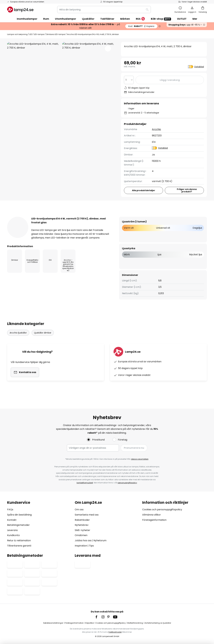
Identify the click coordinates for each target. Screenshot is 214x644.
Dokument (123, 217)
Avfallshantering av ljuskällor (158, 623)
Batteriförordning (135, 623)
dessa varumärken (140, 459)
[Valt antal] (129, 80)
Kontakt (12, 520)
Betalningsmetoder (18, 525)
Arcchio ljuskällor (18, 338)
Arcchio (157, 129)
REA (140, 19)
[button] (108, 49)
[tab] (22, 217)
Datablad (199, 67)
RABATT (141, 26)
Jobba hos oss (83, 540)
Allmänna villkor (152, 515)
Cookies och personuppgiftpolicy (111, 623)
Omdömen (81, 535)
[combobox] (104, 10)
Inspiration (81, 546)
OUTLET (182, 19)
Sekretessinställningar (53, 623)
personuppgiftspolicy (127, 483)
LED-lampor (39, 34)
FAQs (10, 509)
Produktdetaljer (56, 217)
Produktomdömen (92, 217)
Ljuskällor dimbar (43, 338)
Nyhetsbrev (82, 525)
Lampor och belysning (17, 34)
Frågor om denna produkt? (187, 190)
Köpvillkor (90, 623)
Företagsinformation (154, 520)
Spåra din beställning (19, 515)
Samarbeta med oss (87, 515)
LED (31, 34)
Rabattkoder (82, 520)
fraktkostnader (115, 632)
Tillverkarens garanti (19, 546)
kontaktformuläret (85, 483)
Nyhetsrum (100, 540)
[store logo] (20, 10)
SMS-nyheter (82, 530)
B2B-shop (161, 19)
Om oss (79, 509)
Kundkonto (13, 535)
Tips (91, 546)
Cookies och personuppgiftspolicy (162, 509)
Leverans (12, 530)
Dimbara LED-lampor (56, 34)
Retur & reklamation (19, 540)
